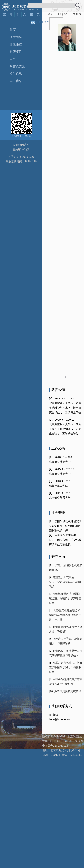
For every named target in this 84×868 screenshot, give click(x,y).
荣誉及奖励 (17, 66)
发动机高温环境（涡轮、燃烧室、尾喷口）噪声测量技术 (66, 598)
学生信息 (16, 81)
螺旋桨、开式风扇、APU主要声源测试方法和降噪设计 (65, 582)
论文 (13, 59)
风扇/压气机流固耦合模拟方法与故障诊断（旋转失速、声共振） (65, 615)
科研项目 (16, 52)
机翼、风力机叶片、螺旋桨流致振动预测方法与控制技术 (66, 667)
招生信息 (16, 74)
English (63, 14)
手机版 (77, 14)
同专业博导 (42, 22)
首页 (13, 30)
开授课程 (16, 44)
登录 (50, 14)
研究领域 (16, 37)
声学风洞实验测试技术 (67, 691)
